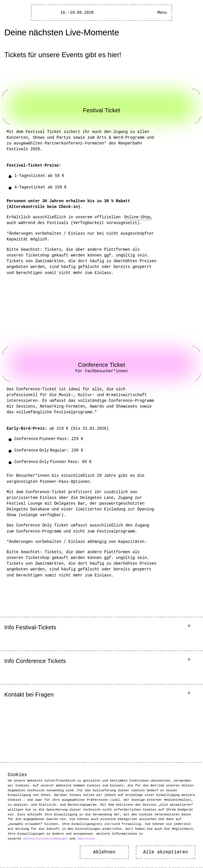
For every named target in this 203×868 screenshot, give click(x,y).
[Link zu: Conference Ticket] (102, 364)
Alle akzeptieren (166, 852)
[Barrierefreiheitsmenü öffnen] (150, 13)
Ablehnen (104, 852)
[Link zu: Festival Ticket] (102, 107)
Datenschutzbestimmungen (45, 838)
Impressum (86, 838)
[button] (102, 627)
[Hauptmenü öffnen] (162, 13)
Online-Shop (138, 217)
